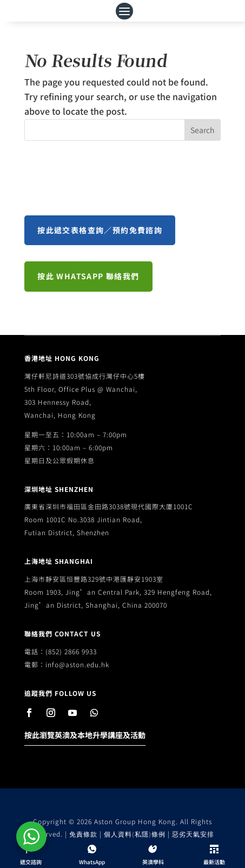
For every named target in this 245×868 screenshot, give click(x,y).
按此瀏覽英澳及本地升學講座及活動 (85, 735)
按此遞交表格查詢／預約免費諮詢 (100, 230)
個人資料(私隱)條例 (135, 834)
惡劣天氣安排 (193, 834)
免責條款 (83, 834)
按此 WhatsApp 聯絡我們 (88, 276)
